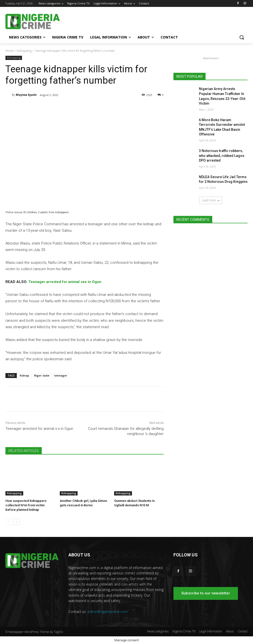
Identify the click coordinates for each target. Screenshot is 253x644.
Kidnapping (24, 51)
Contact (243, 631)
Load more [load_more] (211, 200)
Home (10, 51)
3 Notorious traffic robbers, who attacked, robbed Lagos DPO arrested (222, 156)
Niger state (42, 375)
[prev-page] (9, 522)
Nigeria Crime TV (184, 631)
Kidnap (24, 375)
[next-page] (16, 522)
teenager (61, 375)
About (230, 631)
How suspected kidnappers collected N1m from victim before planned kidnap (26, 505)
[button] (242, 37)
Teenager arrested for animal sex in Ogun (65, 282)
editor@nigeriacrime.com (107, 612)
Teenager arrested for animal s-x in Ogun (39, 429)
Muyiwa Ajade (26, 95)
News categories (158, 631)
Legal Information (211, 631)
